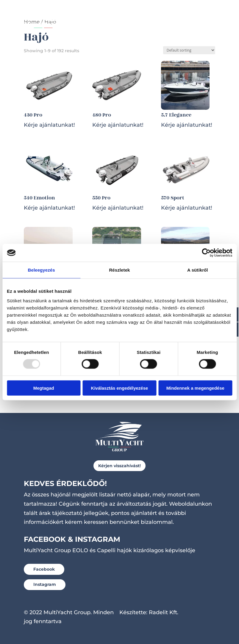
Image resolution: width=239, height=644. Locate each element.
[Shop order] (189, 50)
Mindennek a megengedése (195, 388)
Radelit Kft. (164, 612)
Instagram (45, 584)
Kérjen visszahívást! (120, 466)
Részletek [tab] (119, 270)
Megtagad (44, 388)
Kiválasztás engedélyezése (120, 388)
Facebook (44, 569)
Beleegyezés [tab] (42, 270)
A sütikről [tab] (198, 270)
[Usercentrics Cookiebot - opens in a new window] (206, 253)
